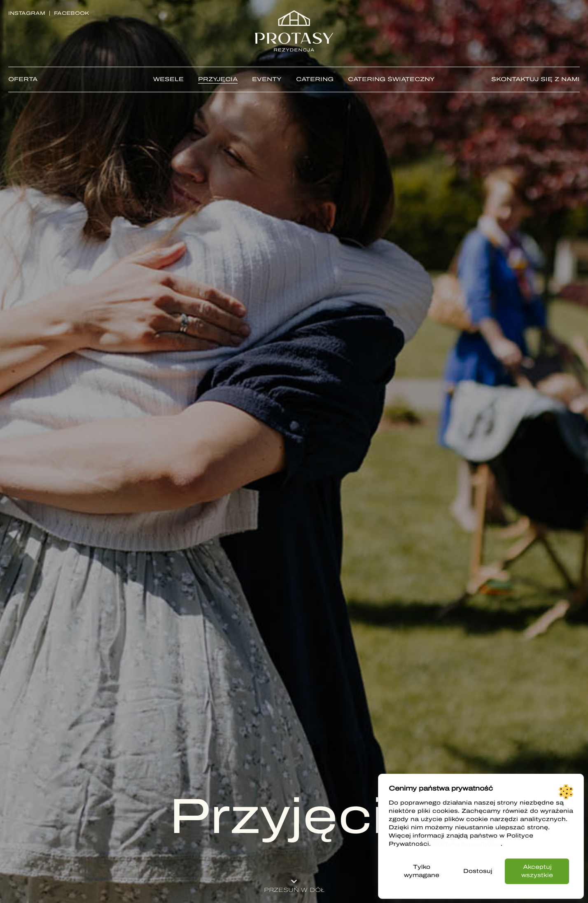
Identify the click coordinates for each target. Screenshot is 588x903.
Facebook (71, 13)
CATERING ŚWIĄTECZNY (391, 79)
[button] (294, 883)
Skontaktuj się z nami (535, 79)
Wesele (168, 79)
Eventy (267, 79)
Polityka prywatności (467, 844)
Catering (315, 79)
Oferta (23, 79)
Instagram (27, 13)
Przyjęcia (218, 79)
